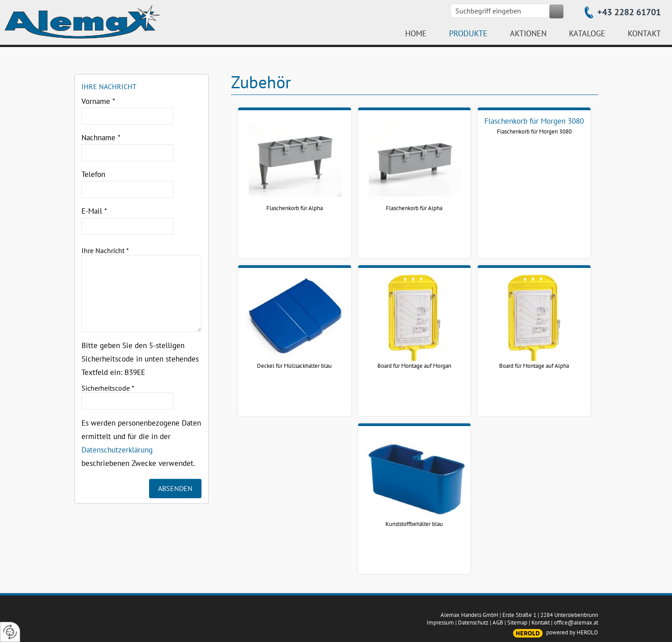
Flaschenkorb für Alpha (295, 208)
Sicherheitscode (108, 388)
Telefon (93, 174)
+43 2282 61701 (629, 12)
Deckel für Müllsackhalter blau (294, 366)
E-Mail (94, 211)
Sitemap (517, 623)
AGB (498, 623)
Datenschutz (473, 623)
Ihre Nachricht (105, 250)
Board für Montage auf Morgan (414, 366)
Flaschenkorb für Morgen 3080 (534, 131)
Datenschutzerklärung (117, 450)
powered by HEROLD (572, 632)
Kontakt (541, 623)
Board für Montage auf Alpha (534, 366)
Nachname (101, 138)
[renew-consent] (10, 632)
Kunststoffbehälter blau (414, 524)
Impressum (440, 623)
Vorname (98, 101)
